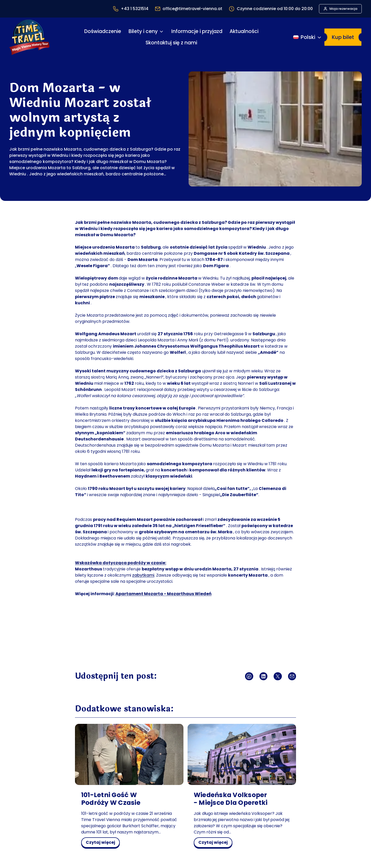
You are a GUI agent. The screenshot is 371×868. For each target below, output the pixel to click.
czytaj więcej (102, 843)
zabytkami (143, 575)
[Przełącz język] (308, 37)
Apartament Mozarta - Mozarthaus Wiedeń (163, 594)
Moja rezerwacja (343, 9)
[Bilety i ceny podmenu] (161, 32)
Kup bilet (343, 37)
